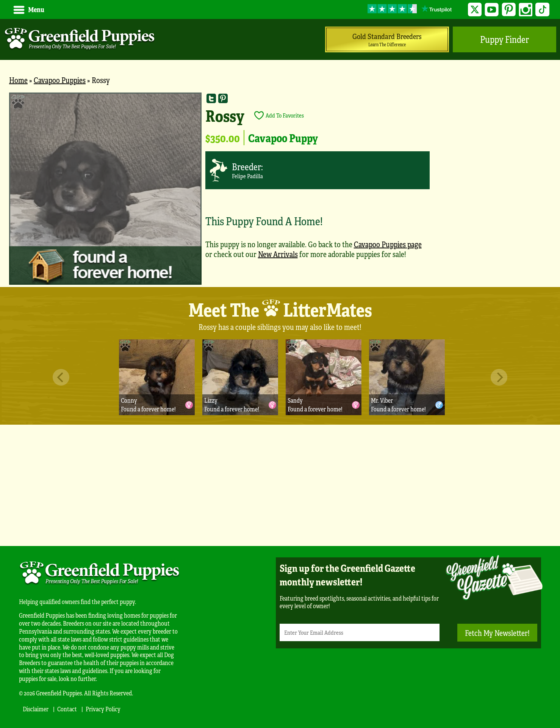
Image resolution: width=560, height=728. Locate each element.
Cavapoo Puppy (283, 138)
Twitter (475, 10)
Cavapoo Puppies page (388, 244)
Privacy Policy (103, 709)
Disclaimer (36, 709)
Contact (67, 709)
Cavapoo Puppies (60, 80)
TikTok (542, 10)
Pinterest (509, 10)
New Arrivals (278, 254)
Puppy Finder (504, 39)
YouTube (492, 10)
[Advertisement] (280, 485)
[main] (280, 190)
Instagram (526, 10)
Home (18, 80)
